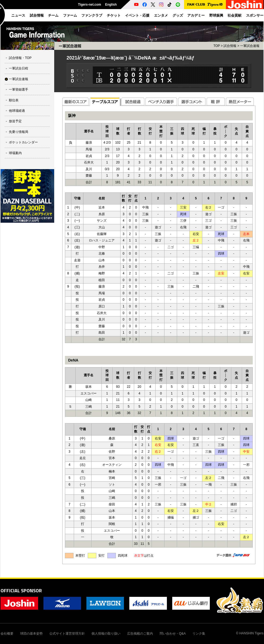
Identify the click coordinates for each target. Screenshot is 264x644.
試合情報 (230, 46)
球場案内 (15, 153)
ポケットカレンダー (23, 142)
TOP (217, 46)
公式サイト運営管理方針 (67, 634)
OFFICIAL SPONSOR (21, 591)
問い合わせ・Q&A (173, 634)
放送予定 (15, 121)
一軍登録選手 (19, 90)
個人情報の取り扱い (106, 634)
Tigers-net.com (90, 5)
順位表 (14, 100)
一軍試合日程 (19, 68)
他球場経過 (17, 111)
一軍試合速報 (19, 79)
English (111, 5)
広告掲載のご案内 (140, 634)
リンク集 (199, 634)
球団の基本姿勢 (31, 634)
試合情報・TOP (20, 58)
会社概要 (7, 634)
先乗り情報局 (19, 132)
